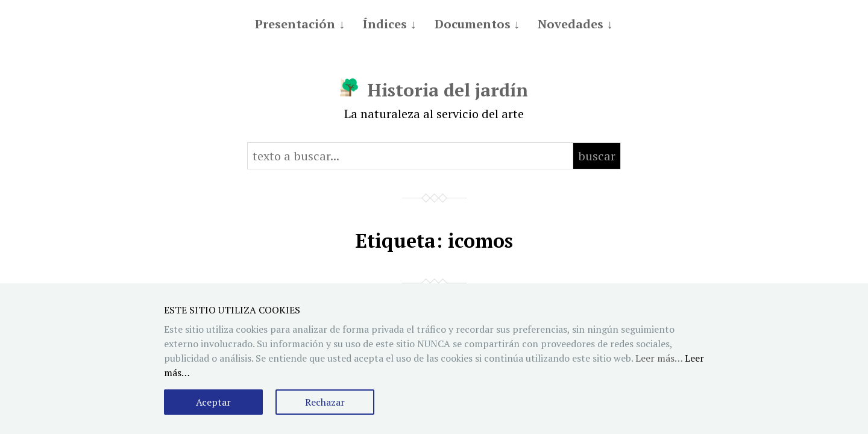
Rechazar (325, 402)
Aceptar (213, 402)
